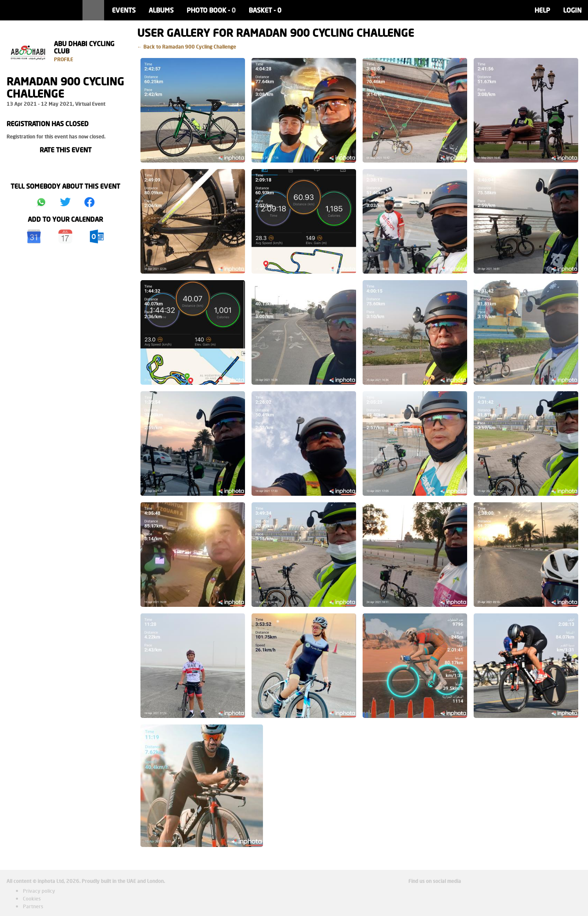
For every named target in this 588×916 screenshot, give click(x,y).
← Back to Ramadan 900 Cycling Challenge (187, 47)
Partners (33, 906)
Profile (63, 59)
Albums (161, 10)
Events (124, 10)
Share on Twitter (65, 202)
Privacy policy (39, 891)
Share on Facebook (89, 202)
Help (542, 10)
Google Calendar (34, 236)
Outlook (97, 236)
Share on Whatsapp (41, 202)
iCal (65, 236)
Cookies (32, 899)
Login (572, 10)
